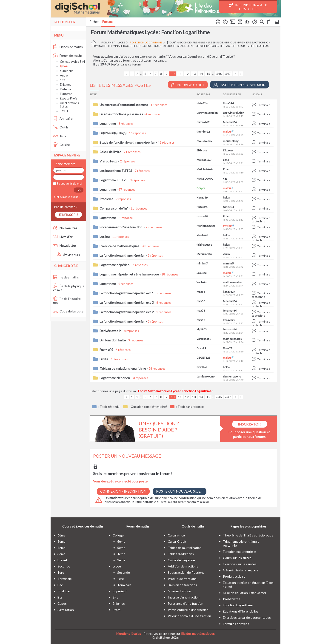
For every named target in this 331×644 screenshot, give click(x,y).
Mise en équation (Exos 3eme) (244, 593)
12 (187, 74)
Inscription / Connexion (240, 85)
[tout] (172, 42)
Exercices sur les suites (240, 564)
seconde (184, 42)
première (199, 42)
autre (231, 46)
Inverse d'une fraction (184, 597)
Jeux (60, 136)
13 (194, 74)
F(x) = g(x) (106, 350)
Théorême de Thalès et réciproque (248, 535)
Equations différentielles (241, 611)
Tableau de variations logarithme (123, 368)
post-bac (64, 591)
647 (228, 74)
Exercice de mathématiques (120, 246)
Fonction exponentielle (240, 552)
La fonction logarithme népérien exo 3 (127, 302)
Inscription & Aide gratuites (248, 7)
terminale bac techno (124, 46)
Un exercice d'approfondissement (124, 105)
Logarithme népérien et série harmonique (129, 274)
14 (201, 74)
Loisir (241, 46)
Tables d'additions (181, 554)
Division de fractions (182, 585)
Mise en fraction (179, 591)
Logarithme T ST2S (113, 180)
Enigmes (66, 85)
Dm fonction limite (113, 340)
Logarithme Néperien (115, 378)
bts (60, 597)
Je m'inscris (68, 215)
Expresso (66, 94)
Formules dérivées (236, 624)
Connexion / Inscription (123, 491)
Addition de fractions (183, 566)
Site (63, 80)
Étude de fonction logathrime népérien (127, 142)
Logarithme (108, 123)
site (116, 597)
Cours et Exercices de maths (83, 526)
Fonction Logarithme (146, 42)
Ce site (61, 145)
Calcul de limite (110, 152)
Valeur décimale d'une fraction (189, 616)
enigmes (119, 603)
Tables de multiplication (185, 548)
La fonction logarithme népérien (122, 255)
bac (60, 585)
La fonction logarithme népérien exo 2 (127, 312)
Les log (105, 237)
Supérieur (66, 71)
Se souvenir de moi (69, 184)
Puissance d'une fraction (185, 603)
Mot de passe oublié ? (67, 197)
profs (117, 610)
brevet (62, 560)
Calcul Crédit (177, 541)
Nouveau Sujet (188, 85)
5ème (61, 541)
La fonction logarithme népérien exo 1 (127, 293)
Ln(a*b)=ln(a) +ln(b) (113, 133)
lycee (117, 566)
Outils (61, 127)
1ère (61, 572)
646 (219, 74)
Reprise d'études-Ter (210, 46)
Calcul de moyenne (181, 560)
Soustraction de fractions (186, 572)
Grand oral (185, 46)
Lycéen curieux (258, 46)
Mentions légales (129, 634)
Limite (104, 359)
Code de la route (68, 311)
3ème (61, 554)
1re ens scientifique (222, 42)
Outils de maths (193, 526)
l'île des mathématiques (198, 634)
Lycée (121, 42)
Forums (108, 22)
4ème (61, 548)
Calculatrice (176, 535)
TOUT (64, 111)
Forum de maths (68, 55)
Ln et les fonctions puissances (121, 114)
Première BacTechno (253, 42)
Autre (64, 75)
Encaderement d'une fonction (121, 227)
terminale (98, 46)
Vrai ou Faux (108, 161)
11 (180, 74)
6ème (61, 535)
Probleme (106, 199)
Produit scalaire (234, 576)
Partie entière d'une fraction (188, 610)
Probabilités (232, 599)
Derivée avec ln (110, 331)
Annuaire (63, 118)
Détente (66, 89)
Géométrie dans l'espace (241, 570)
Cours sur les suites (237, 558)
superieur (120, 591)
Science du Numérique (159, 46)
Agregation (66, 610)
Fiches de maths (68, 47)
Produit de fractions (182, 579)
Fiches (94, 22)
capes (62, 603)
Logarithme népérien (115, 265)
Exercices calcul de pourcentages (247, 617)
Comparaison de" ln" (114, 208)
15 (208, 74)
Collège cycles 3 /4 (73, 62)
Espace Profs (69, 98)
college (118, 535)
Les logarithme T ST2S (116, 171)
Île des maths (66, 277)
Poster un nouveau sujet (180, 491)
